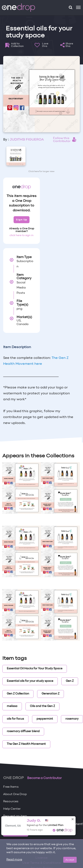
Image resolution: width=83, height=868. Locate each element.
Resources (11, 802)
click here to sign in (22, 235)
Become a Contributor (44, 778)
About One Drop (15, 794)
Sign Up (22, 220)
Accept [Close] (70, 860)
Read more (14, 860)
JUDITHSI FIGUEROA (27, 140)
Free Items (11, 787)
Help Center (12, 809)
